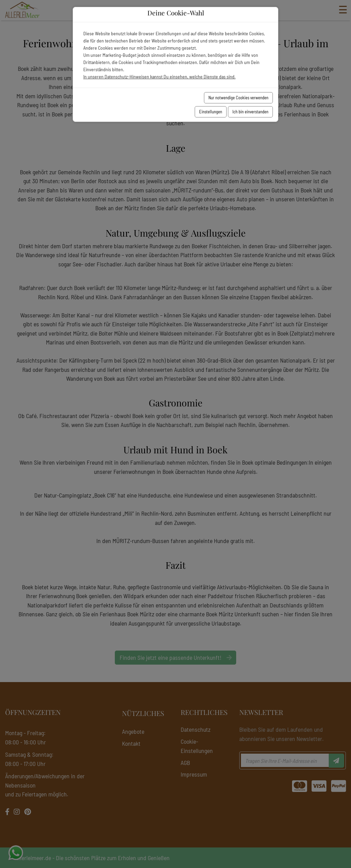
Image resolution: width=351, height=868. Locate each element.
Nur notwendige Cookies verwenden (238, 98)
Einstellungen (211, 112)
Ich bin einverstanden (250, 112)
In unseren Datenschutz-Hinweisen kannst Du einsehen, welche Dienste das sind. (159, 77)
